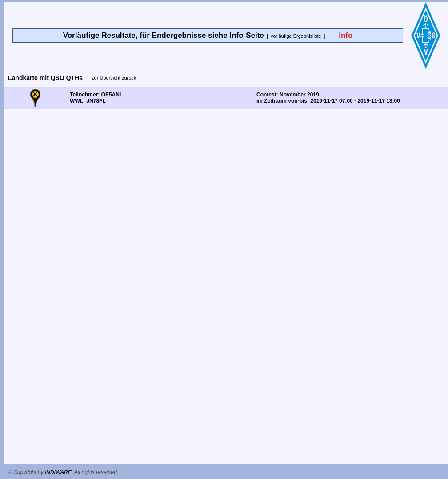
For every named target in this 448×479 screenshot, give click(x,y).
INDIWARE (58, 472)
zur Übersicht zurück (114, 78)
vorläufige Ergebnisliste (296, 36)
